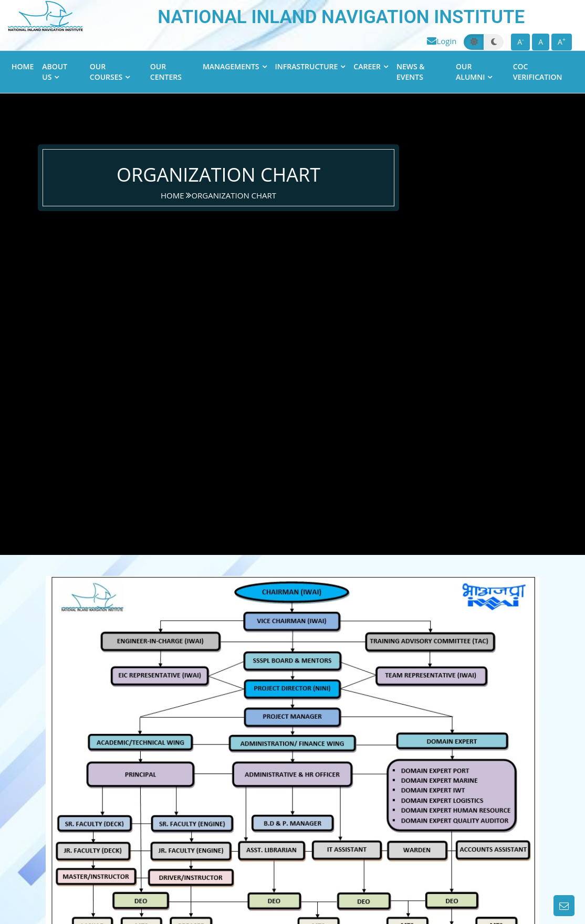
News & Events (411, 72)
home (173, 195)
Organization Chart (234, 195)
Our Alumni (470, 72)
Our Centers (166, 72)
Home (23, 66)
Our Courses (106, 72)
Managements (231, 66)
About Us (55, 72)
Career (367, 66)
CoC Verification (538, 72)
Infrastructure (307, 66)
